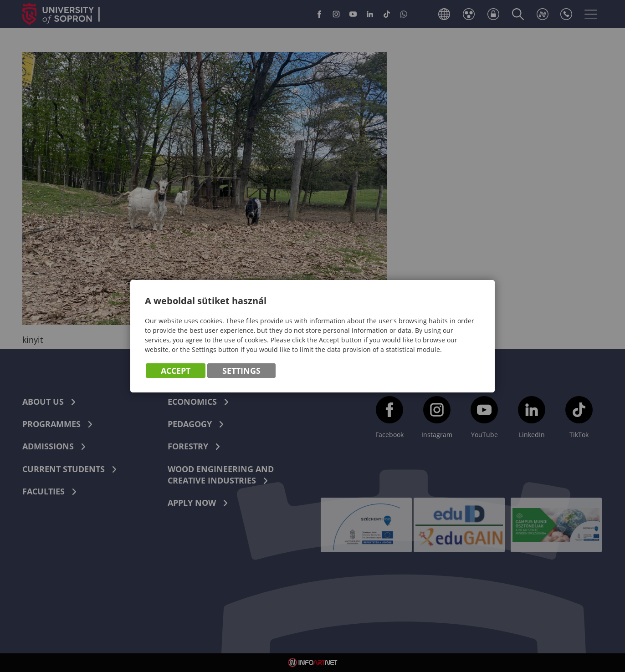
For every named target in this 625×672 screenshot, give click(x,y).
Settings (241, 371)
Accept (176, 371)
